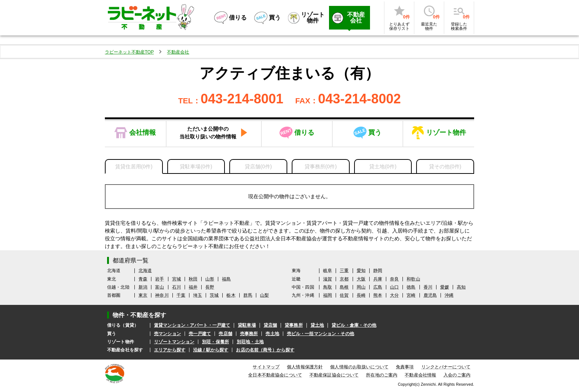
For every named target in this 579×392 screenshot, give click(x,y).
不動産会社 (178, 52)
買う (375, 133)
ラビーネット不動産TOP (129, 52)
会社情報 (143, 133)
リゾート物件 (446, 133)
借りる (304, 133)
